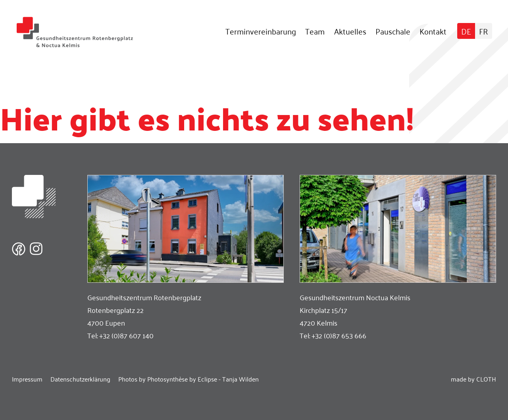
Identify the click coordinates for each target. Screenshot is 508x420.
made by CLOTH (473, 379)
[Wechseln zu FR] (484, 31)
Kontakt (433, 31)
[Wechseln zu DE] (466, 31)
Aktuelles (350, 31)
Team (315, 31)
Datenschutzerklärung (80, 379)
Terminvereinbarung (261, 31)
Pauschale (393, 31)
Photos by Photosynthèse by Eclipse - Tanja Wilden (189, 379)
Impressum (27, 379)
